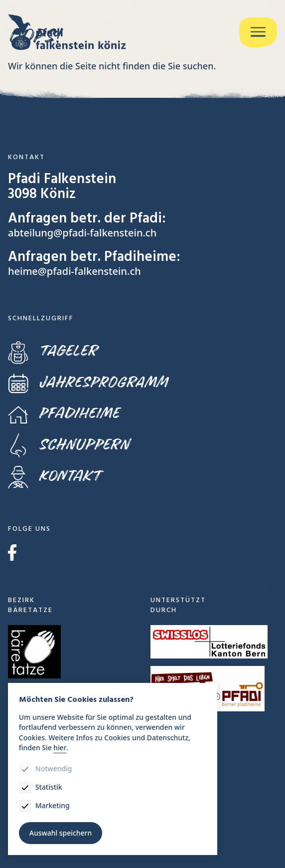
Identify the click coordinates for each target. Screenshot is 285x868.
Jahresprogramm (88, 382)
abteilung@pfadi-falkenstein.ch (82, 233)
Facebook (12, 552)
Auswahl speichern (61, 833)
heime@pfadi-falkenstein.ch (74, 271)
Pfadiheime (64, 414)
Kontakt (54, 476)
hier (60, 747)
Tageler (53, 351)
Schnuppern (69, 445)
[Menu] (258, 33)
